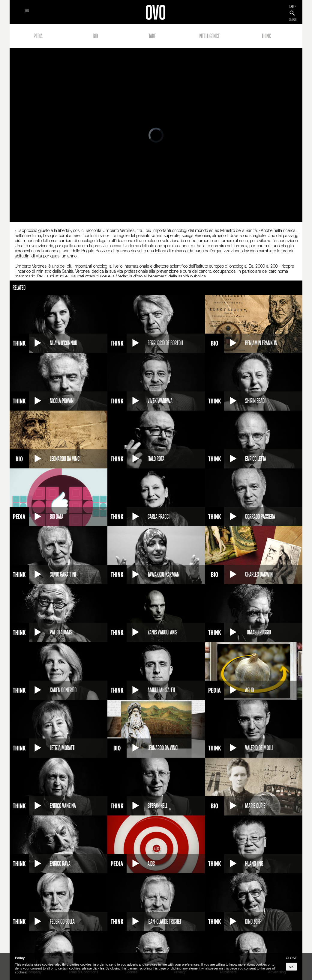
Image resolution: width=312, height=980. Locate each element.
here (102, 968)
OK (292, 967)
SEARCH (293, 19)
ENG (292, 6)
